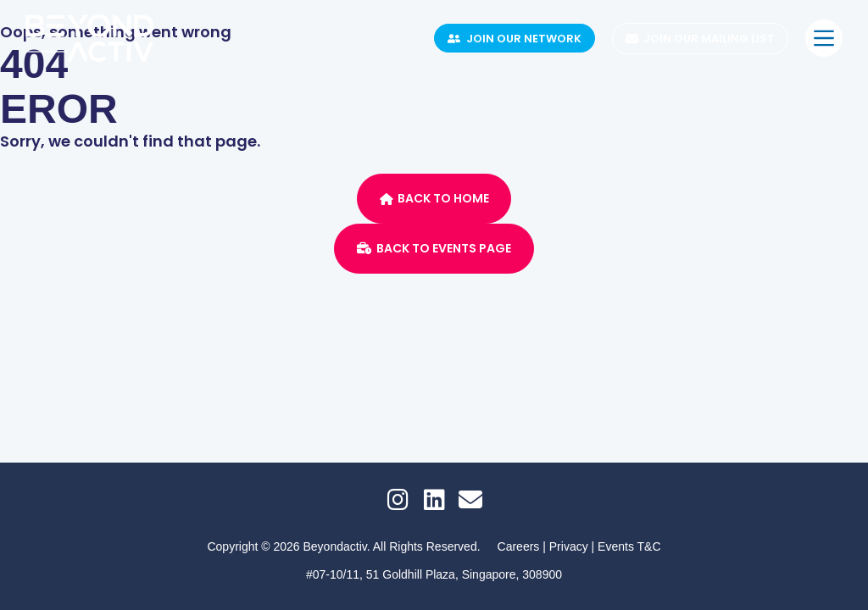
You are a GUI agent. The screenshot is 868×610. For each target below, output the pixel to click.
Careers (519, 546)
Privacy (570, 546)
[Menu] (824, 38)
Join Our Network (515, 39)
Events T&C (629, 546)
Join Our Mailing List (701, 39)
